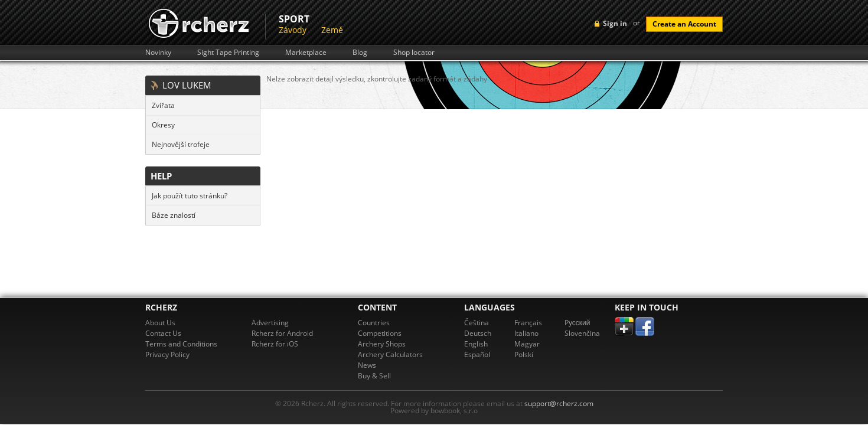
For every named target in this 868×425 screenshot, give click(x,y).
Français (528, 323)
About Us (160, 323)
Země (332, 30)
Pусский (577, 323)
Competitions (380, 333)
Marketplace (306, 53)
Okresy (163, 125)
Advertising (270, 323)
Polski (524, 354)
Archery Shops (382, 344)
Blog (360, 53)
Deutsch (478, 333)
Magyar (527, 344)
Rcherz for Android (282, 333)
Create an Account (684, 24)
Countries (374, 323)
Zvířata (163, 105)
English (476, 344)
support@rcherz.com (559, 403)
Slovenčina (582, 333)
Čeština (477, 323)
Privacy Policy (167, 354)
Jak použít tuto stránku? (190, 196)
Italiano (526, 333)
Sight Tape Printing (228, 53)
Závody (293, 30)
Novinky (158, 53)
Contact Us (163, 333)
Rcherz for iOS (275, 344)
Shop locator (414, 53)
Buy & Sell (374, 376)
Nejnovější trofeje (181, 144)
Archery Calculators (390, 354)
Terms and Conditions (181, 344)
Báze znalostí (174, 215)
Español (477, 354)
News (367, 365)
